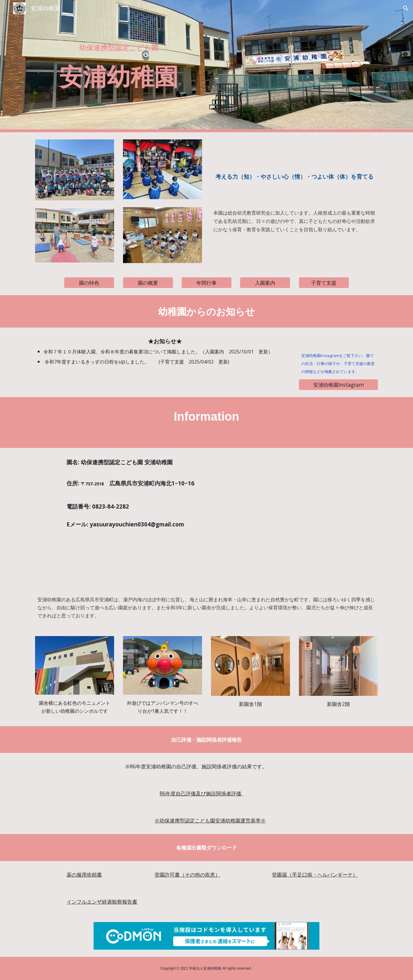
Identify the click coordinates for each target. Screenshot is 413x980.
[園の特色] (89, 283)
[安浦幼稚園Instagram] (338, 384)
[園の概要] (148, 283)
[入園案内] (265, 283)
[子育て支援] (324, 283)
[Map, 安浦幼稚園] (294, 517)
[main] (119, 46)
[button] (406, 8)
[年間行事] (206, 283)
